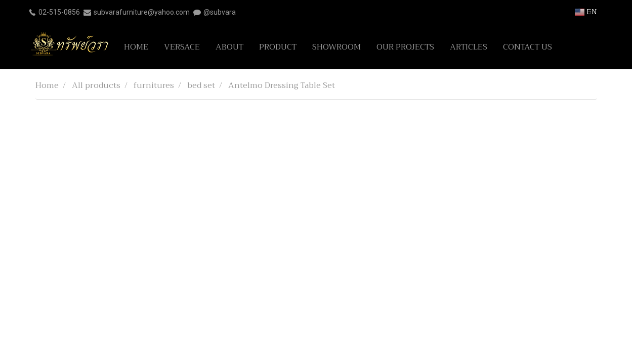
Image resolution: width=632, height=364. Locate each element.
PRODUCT (278, 47)
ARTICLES (469, 47)
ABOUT (229, 47)
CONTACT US (528, 47)
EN (586, 12)
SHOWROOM (336, 47)
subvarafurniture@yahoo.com (142, 12)
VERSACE (182, 47)
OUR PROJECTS (405, 47)
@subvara (220, 12)
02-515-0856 (59, 12)
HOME (136, 47)
